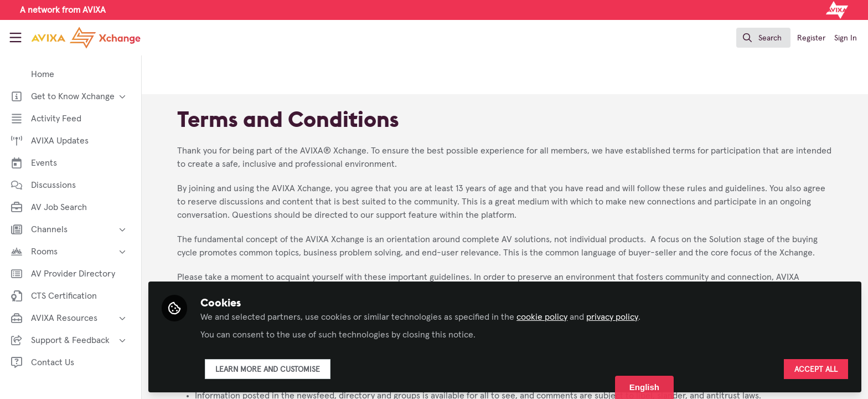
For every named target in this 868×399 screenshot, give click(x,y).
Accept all (816, 370)
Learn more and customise (268, 370)
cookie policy (542, 317)
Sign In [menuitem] (846, 38)
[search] (763, 38)
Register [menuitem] (811, 38)
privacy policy (612, 317)
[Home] (77, 38)
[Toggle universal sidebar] (15, 38)
